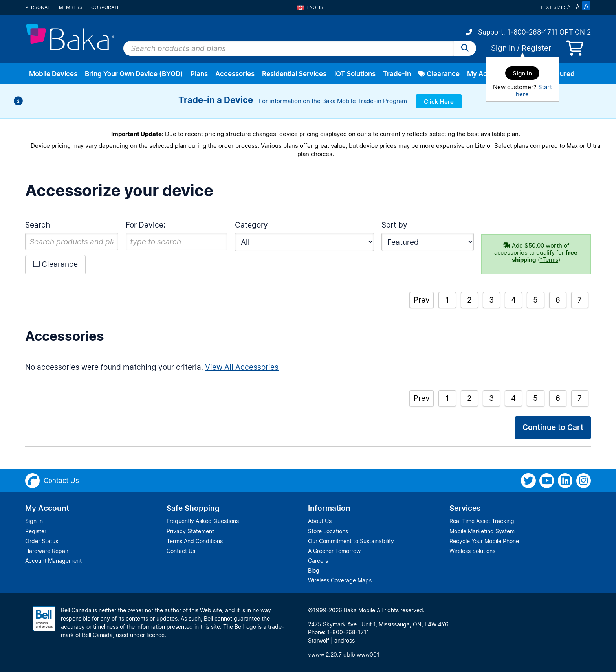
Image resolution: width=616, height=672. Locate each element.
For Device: (146, 225)
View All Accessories (242, 367)
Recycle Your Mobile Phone (484, 541)
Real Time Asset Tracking (482, 521)
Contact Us (181, 551)
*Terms (549, 260)
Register (536, 48)
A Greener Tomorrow (334, 551)
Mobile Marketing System (482, 531)
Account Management (53, 561)
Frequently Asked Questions (203, 521)
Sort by (394, 225)
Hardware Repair (47, 551)
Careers (318, 561)
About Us (320, 521)
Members (71, 7)
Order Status (42, 541)
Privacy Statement (190, 531)
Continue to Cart (553, 427)
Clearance (439, 74)
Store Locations (328, 531)
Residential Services (294, 74)
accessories (511, 252)
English (312, 7)
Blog (314, 570)
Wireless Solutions (472, 551)
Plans (199, 74)
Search (38, 225)
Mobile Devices (53, 74)
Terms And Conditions (195, 541)
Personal (38, 7)
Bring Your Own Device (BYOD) (134, 74)
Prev (422, 300)
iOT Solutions (355, 74)
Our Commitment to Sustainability (351, 541)
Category (251, 225)
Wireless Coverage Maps (340, 580)
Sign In (503, 48)
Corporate (105, 7)
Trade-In (397, 74)
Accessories (235, 74)
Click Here (439, 102)
